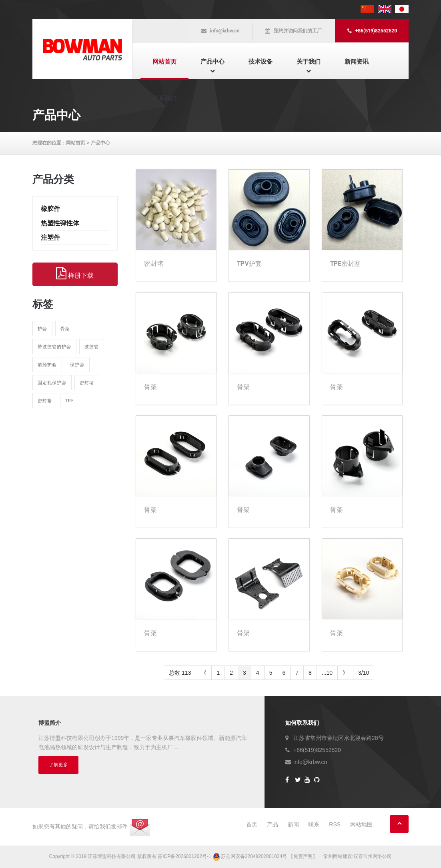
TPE (70, 400)
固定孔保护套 (52, 382)
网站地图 (361, 824)
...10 (327, 673)
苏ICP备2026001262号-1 (184, 856)
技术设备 (261, 61)
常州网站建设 (338, 856)
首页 (252, 824)
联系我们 (164, 98)
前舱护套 (47, 364)
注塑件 (50, 238)
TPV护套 (249, 264)
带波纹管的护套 (54, 346)
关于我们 (309, 61)
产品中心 (212, 61)
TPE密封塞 (345, 264)
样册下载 (75, 274)
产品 (273, 824)
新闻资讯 (357, 61)
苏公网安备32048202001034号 (251, 856)
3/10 (364, 673)
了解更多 (58, 765)
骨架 (65, 328)
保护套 (77, 364)
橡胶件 (50, 209)
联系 (314, 824)
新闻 (293, 824)
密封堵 (87, 382)
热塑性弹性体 (60, 223)
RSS (335, 824)
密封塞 (45, 400)
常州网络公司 (377, 856)
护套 (42, 328)
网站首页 (164, 61)
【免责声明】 (303, 856)
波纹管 (92, 346)
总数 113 (180, 673)
